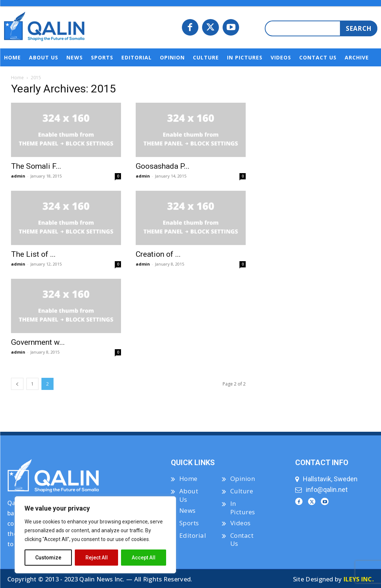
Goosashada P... (163, 166)
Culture (242, 491)
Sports (189, 523)
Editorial (193, 535)
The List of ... (33, 254)
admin (18, 176)
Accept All (144, 558)
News (188, 510)
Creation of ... (158, 254)
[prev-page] (17, 384)
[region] (95, 535)
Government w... (38, 342)
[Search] (359, 28)
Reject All (97, 558)
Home (17, 78)
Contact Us (242, 539)
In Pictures (243, 507)
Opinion (243, 479)
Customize (48, 558)
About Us (189, 495)
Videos (241, 523)
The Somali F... (36, 166)
